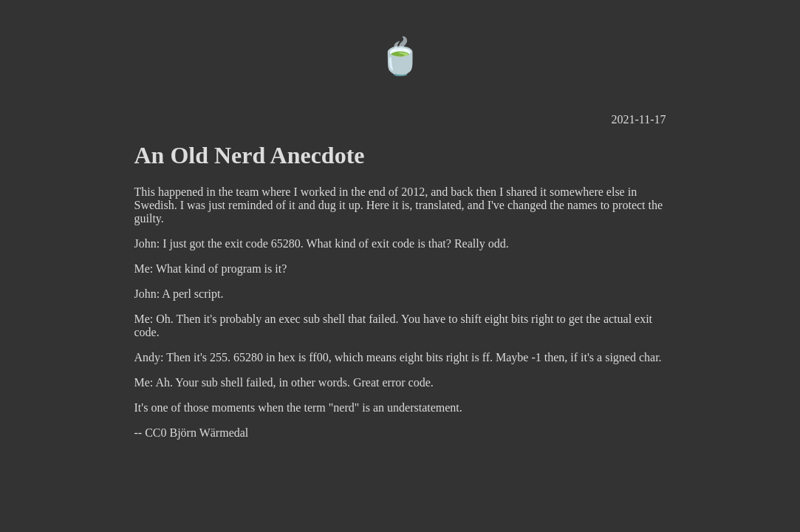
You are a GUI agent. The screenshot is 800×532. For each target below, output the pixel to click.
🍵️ (400, 57)
